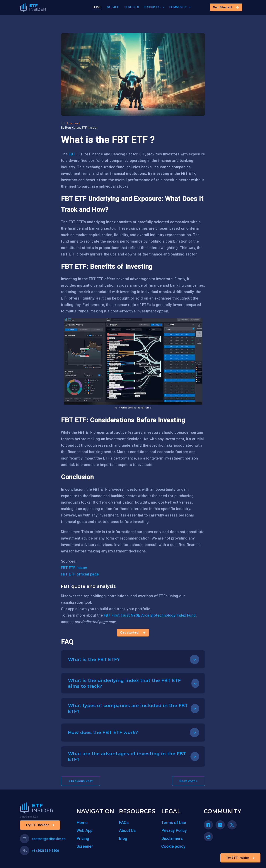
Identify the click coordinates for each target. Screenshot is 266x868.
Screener (85, 846)
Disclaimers (172, 838)
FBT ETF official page (80, 574)
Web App (85, 830)
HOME (97, 7)
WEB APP (113, 7)
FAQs (124, 823)
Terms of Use (174, 823)
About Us (127, 830)
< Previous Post (81, 781)
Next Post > (188, 781)
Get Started (226, 7)
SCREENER (132, 7)
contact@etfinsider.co (43, 839)
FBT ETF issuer (74, 568)
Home (82, 823)
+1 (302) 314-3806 (39, 850)
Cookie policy (173, 846)
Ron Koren (73, 128)
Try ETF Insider (240, 858)
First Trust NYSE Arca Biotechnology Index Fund (154, 615)
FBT (72, 154)
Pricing (83, 838)
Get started (133, 633)
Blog (123, 838)
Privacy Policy (174, 830)
